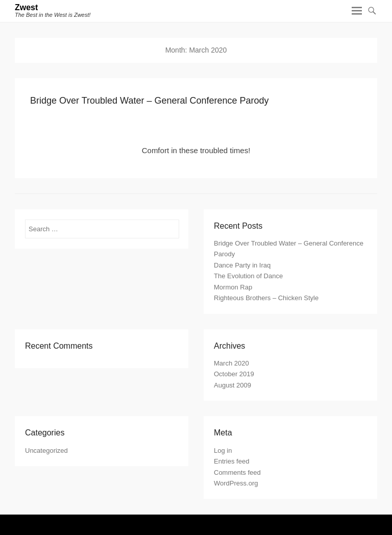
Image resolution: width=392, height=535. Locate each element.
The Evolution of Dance (248, 276)
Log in (223, 451)
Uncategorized (46, 451)
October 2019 (234, 374)
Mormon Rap (233, 287)
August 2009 (232, 385)
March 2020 (231, 363)
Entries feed (231, 461)
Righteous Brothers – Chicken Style (266, 298)
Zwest (26, 7)
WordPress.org (236, 483)
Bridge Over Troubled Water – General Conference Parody (150, 101)
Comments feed (237, 472)
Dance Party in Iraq (242, 265)
